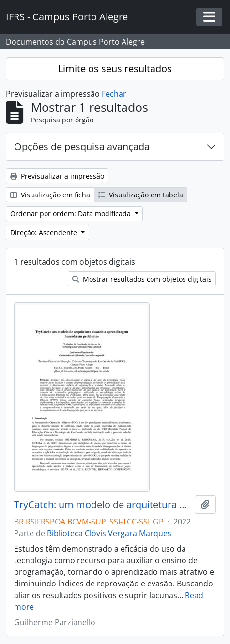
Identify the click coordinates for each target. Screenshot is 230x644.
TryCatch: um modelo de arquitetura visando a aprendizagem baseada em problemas (102, 505)
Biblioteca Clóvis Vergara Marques (109, 533)
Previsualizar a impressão (57, 176)
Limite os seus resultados (115, 68)
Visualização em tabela (141, 195)
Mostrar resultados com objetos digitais (142, 279)
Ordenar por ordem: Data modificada (71, 214)
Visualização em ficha (50, 195)
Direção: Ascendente (45, 232)
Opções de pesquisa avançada (82, 146)
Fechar (114, 94)
